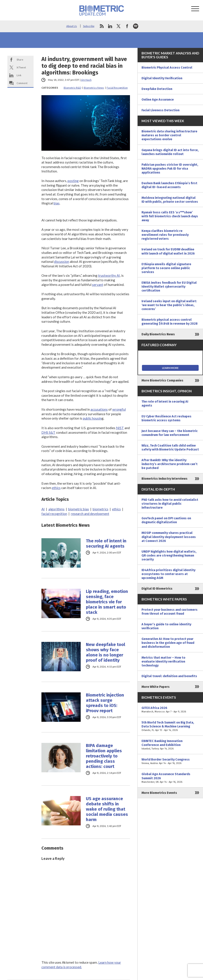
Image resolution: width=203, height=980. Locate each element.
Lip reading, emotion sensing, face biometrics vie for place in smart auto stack (107, 602)
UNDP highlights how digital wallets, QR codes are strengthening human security (169, 555)
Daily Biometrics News (158, 334)
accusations (99, 409)
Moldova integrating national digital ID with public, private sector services (170, 200)
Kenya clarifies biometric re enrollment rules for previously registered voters (165, 235)
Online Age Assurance (158, 100)
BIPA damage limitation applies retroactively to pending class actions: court (104, 756)
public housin (92, 418)
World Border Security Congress (170, 761)
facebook (127, 26)
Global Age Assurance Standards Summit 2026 (170, 778)
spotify (136, 26)
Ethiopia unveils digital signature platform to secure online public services (166, 268)
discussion (62, 261)
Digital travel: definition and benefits (169, 676)
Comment (22, 83)
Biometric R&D (72, 88)
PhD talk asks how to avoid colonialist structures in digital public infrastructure (170, 504)
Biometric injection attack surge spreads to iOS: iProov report (105, 703)
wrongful (119, 409)
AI (43, 509)
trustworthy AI (109, 275)
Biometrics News (94, 88)
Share (20, 60)
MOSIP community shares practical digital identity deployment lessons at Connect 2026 (169, 537)
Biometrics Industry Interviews (165, 479)
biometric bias (79, 509)
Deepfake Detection (157, 89)
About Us (72, 26)
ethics (56, 488)
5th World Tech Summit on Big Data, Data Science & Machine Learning (170, 726)
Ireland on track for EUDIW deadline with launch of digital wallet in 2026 (168, 251)
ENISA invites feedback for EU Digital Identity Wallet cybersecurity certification (169, 287)
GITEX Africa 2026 (170, 710)
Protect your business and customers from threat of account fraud (170, 612)
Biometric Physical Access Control (167, 67)
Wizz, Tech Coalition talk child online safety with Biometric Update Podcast (170, 447)
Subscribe (89, 26)
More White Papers (156, 687)
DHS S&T (48, 432)
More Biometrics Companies (162, 380)
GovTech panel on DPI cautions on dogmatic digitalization (166, 520)
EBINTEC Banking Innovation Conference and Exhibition (170, 745)
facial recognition (54, 514)
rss (102, 26)
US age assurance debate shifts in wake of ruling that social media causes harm (107, 809)
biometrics (101, 509)
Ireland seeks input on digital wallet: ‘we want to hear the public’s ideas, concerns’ (169, 305)
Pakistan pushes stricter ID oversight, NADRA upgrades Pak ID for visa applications (170, 169)
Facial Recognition (117, 88)
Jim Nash (86, 80)
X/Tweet (21, 67)
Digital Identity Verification (162, 78)
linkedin (110, 26)
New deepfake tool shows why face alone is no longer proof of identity (106, 652)
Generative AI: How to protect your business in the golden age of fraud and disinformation (168, 643)
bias (57, 203)
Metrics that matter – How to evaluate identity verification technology (163, 661)
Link (19, 75)
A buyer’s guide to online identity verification (166, 626)
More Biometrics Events (159, 793)
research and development (90, 514)
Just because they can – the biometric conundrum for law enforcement (170, 433)
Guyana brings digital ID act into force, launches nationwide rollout (170, 152)
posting (73, 181)
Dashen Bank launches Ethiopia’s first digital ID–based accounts (169, 185)
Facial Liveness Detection (160, 110)
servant (98, 285)
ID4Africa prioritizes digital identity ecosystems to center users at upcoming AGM (168, 574)
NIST (120, 428)
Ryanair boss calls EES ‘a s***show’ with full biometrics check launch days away (170, 216)
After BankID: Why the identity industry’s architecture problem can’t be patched (170, 464)
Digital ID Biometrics (157, 589)
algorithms (56, 509)
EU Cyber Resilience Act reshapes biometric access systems (166, 418)
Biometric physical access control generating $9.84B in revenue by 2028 (170, 322)
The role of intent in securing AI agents (106, 543)
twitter (119, 26)
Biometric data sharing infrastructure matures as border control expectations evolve (169, 135)
